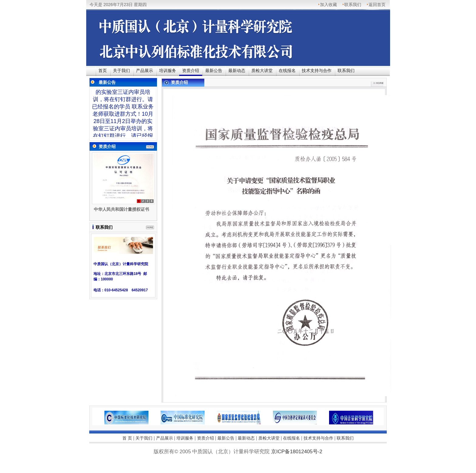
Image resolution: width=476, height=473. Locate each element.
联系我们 (353, 5)
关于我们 (121, 70)
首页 (103, 70)
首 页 (127, 438)
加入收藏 (328, 5)
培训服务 (168, 70)
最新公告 (214, 70)
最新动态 (237, 70)
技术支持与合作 (317, 70)
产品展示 (144, 70)
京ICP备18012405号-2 (238, 461)
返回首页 (377, 5)
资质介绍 (191, 70)
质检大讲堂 (262, 70)
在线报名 (287, 70)
